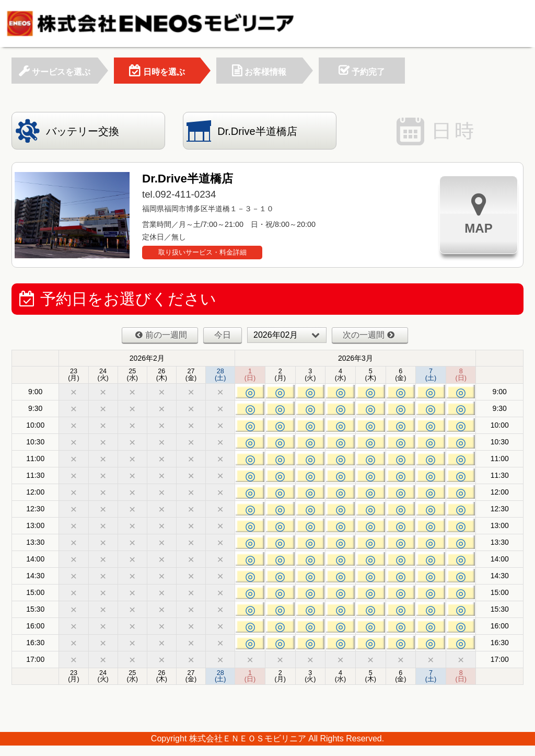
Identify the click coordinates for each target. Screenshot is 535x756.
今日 (223, 335)
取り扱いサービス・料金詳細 (202, 252)
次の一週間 (369, 335)
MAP (478, 214)
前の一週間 (161, 335)
